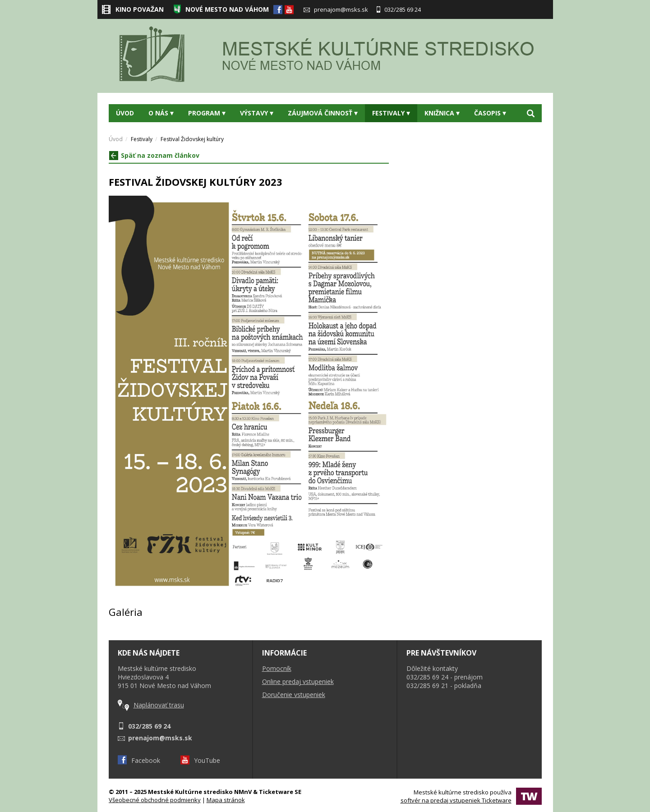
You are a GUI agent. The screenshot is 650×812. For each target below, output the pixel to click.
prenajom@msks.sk (336, 9)
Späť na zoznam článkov (154, 155)
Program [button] (207, 113)
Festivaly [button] (391, 113)
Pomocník (277, 668)
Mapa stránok (226, 800)
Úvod (125, 113)
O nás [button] (161, 113)
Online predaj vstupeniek (298, 681)
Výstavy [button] (257, 113)
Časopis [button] (490, 113)
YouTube (200, 760)
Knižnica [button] (442, 113)
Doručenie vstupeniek (294, 695)
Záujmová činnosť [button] (323, 113)
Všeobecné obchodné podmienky (155, 800)
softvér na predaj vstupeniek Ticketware (456, 800)
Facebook (139, 760)
